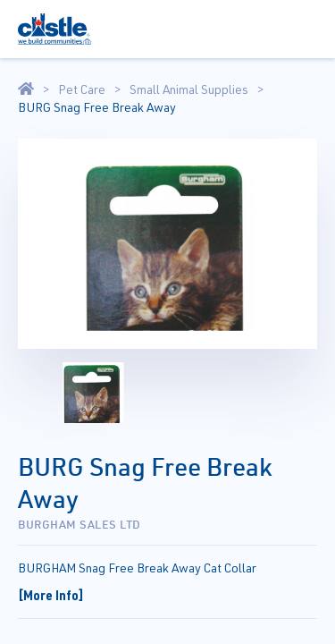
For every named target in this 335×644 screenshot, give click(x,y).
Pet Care (82, 89)
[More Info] (51, 595)
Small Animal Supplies (189, 89)
